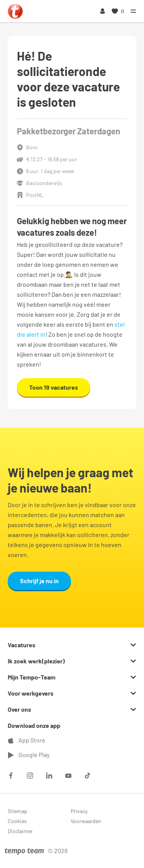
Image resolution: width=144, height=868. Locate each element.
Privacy (79, 811)
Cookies (17, 821)
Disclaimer (20, 831)
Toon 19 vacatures (54, 387)
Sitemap (17, 811)
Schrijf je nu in (39, 581)
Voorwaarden (86, 821)
